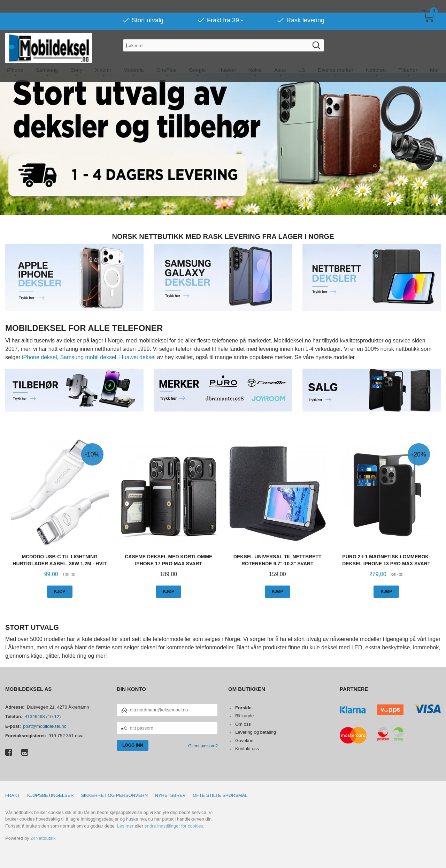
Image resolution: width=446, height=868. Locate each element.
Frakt (13, 795)
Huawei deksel (137, 357)
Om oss (243, 724)
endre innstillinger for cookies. (175, 826)
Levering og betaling (256, 732)
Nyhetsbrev (170, 795)
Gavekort (244, 740)
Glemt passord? (203, 746)
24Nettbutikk (43, 838)
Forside (243, 707)
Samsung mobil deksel (88, 357)
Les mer (125, 826)
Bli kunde (244, 715)
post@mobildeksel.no (45, 726)
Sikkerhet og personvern (114, 795)
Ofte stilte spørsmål (220, 795)
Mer (435, 57)
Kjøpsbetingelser (51, 795)
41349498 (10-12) (43, 716)
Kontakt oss (247, 748)
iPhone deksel (40, 357)
